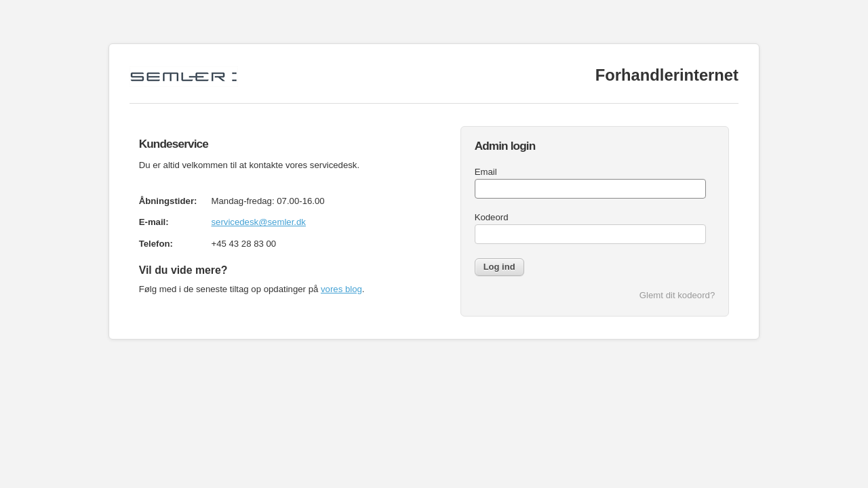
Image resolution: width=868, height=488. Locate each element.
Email (486, 172)
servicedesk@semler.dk (259, 222)
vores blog (341, 289)
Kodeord (492, 217)
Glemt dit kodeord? (677, 295)
